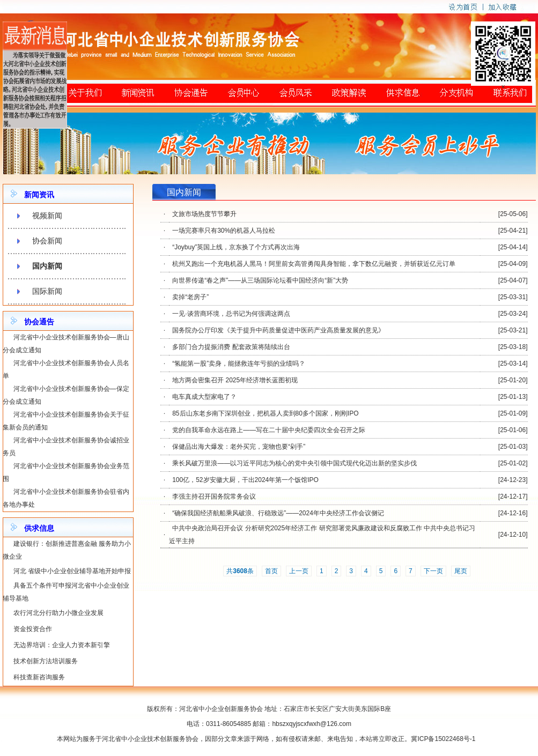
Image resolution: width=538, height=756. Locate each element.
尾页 (461, 571)
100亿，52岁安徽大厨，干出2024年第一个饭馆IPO (245, 480)
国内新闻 (47, 266)
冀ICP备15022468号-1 (443, 739)
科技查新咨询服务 (39, 677)
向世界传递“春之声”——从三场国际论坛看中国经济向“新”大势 (260, 280)
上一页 (299, 571)
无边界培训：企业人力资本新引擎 (62, 645)
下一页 (433, 571)
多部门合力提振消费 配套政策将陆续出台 (231, 347)
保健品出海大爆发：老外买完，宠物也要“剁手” (239, 447)
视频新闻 (47, 216)
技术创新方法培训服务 (46, 661)
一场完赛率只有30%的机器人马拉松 (224, 231)
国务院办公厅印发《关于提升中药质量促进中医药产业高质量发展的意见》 (278, 330)
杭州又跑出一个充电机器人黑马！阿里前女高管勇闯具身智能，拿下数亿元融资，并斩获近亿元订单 (314, 264)
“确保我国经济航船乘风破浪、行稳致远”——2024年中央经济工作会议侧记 (278, 513)
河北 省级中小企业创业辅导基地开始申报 (72, 571)
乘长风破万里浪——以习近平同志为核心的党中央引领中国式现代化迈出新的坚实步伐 (294, 463)
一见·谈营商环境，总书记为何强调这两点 (231, 314)
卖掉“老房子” (190, 297)
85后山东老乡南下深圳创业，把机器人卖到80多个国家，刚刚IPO (265, 413)
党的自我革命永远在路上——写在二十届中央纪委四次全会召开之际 (269, 430)
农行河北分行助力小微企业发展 (58, 613)
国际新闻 (47, 291)
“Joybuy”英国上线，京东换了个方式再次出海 (236, 247)
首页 (271, 571)
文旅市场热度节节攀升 (204, 214)
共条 (240, 571)
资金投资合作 (33, 629)
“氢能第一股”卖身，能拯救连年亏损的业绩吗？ (239, 364)
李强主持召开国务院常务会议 (214, 496)
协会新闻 (47, 241)
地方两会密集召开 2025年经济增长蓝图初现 (235, 380)
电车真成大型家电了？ (204, 397)
